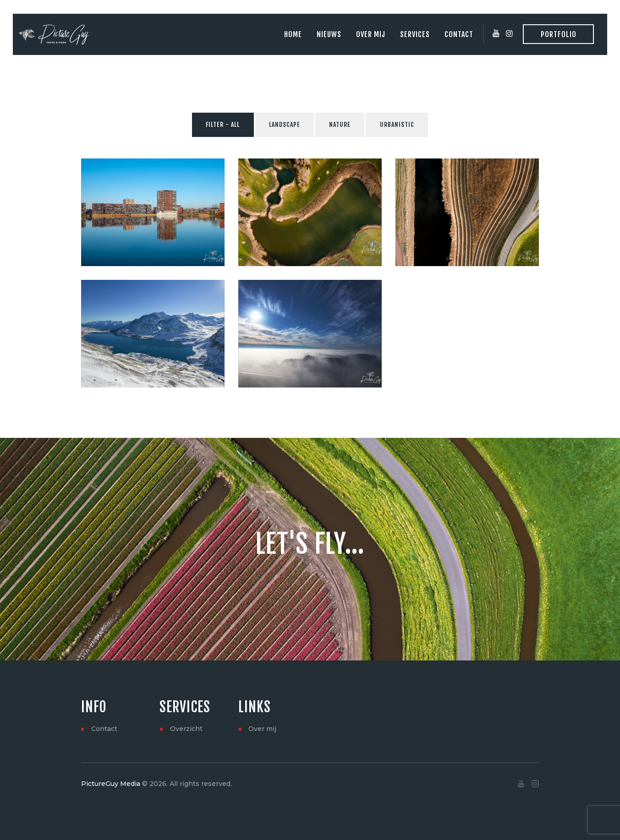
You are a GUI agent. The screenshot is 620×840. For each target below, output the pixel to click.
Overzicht (186, 729)
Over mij (262, 729)
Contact (104, 729)
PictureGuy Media (111, 784)
